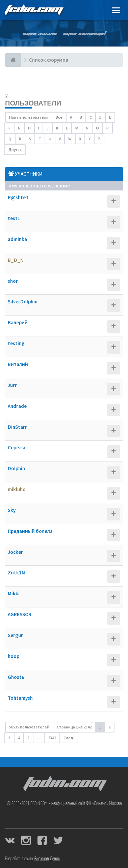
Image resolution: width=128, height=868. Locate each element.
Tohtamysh (20, 698)
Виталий (18, 364)
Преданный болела (30, 531)
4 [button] (19, 738)
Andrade (17, 406)
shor (13, 281)
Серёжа (17, 447)
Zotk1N (16, 573)
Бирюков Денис (47, 859)
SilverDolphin (23, 302)
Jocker (15, 552)
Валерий (18, 322)
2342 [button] (52, 738)
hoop (14, 656)
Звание (61, 186)
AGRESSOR (20, 614)
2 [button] (109, 727)
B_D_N (16, 260)
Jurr (12, 385)
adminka (17, 239)
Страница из (74, 727)
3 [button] (9, 738)
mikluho (17, 489)
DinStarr (17, 427)
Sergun (16, 635)
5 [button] (28, 738)
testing (16, 343)
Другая (15, 149)
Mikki (14, 593)
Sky (12, 510)
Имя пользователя (30, 186)
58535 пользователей (29, 727)
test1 (14, 218)
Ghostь (16, 677)
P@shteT (18, 197)
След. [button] (69, 738)
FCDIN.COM (33, 10)
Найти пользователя (29, 117)
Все (59, 117)
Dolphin (16, 468)
